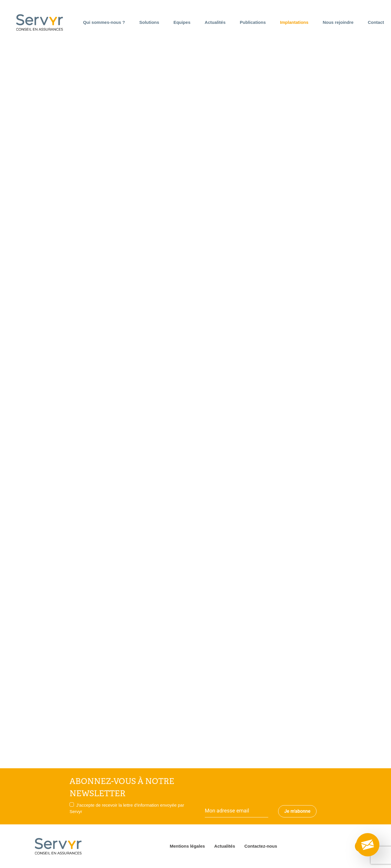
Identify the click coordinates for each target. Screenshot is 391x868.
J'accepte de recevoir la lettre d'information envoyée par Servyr (127, 808)
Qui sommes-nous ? (104, 22)
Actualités (215, 22)
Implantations (294, 22)
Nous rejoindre (338, 22)
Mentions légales (187, 846)
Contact (376, 22)
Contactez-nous (261, 846)
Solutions (149, 22)
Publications (253, 22)
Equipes (182, 22)
